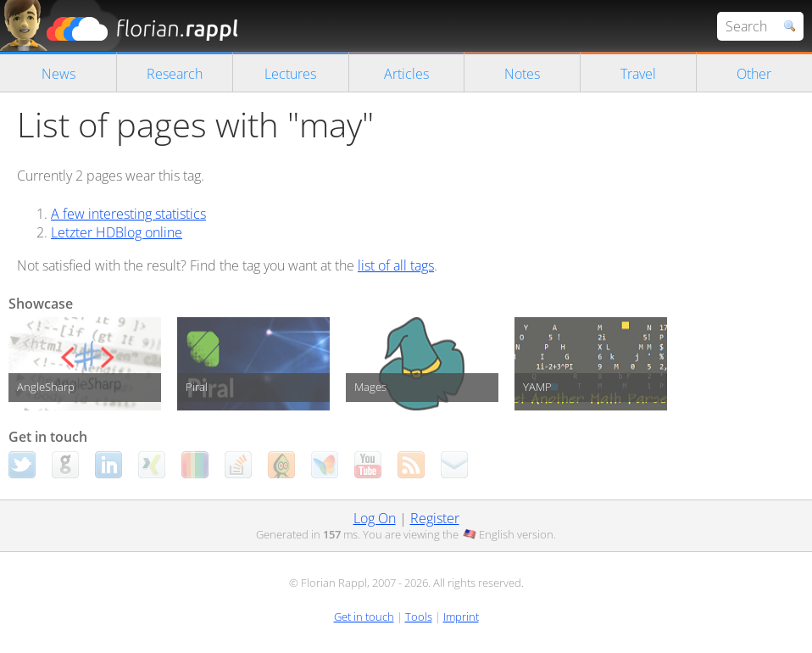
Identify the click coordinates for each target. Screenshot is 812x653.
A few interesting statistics (128, 214)
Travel (638, 74)
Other (754, 74)
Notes (522, 74)
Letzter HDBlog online (117, 232)
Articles (406, 74)
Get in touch (364, 617)
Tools (419, 617)
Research (175, 74)
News (58, 74)
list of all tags (396, 265)
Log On (375, 518)
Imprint (461, 617)
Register (435, 518)
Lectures (290, 74)
